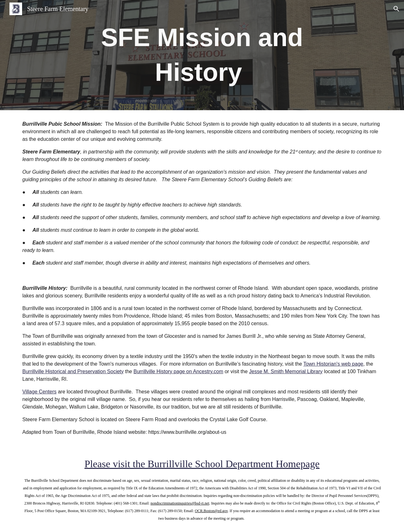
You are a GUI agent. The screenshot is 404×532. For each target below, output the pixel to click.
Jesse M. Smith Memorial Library (286, 371)
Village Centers (39, 392)
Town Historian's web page (333, 364)
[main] (202, 55)
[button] (396, 9)
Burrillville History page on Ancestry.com (178, 371)
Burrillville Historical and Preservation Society (73, 371)
